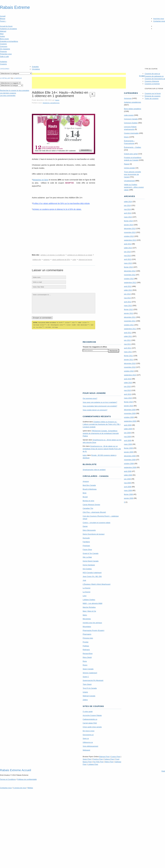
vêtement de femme (85, 260)
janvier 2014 (129, 225)
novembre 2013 (130, 232)
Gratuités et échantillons (9, 41)
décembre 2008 (130, 456)
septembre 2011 (130, 329)
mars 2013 (128, 263)
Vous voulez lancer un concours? (95, 410)
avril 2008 (128, 487)
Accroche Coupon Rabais (92, 715)
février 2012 (128, 309)
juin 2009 (127, 433)
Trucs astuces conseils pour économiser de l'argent (132, 174)
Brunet (85, 496)
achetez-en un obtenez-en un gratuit (80, 255)
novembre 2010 (130, 367)
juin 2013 (127, 252)
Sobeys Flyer (109, 759)
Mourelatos (87, 626)
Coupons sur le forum (153, 93)
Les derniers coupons (8, 93)
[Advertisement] (79, 74)
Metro (85, 615)
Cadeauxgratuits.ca (90, 719)
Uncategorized (129, 181)
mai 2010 (127, 390)
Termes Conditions (8, 779)
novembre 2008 (130, 460)
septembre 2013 (130, 240)
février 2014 (128, 221)
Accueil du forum (6, 26)
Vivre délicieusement (90, 746)
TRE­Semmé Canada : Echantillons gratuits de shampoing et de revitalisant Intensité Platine (101, 433)
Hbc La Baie (87, 557)
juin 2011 (127, 340)
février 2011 (128, 356)
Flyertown (86, 545)
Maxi (2, 34)
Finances (3, 51)
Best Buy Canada (89, 485)
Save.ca (86, 738)
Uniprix (85, 692)
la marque (18, 78)
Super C (86, 676)
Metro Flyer (109, 761)
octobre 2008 (129, 464)
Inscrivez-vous (159, 19)
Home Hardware (89, 565)
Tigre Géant (87, 684)
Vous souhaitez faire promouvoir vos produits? (100, 406)
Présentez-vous (6, 54)
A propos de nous (20, 787)
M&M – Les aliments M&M (92, 603)
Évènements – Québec (132, 147)
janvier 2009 (129, 452)
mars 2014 (128, 217)
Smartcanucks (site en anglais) (94, 469)
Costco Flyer (116, 756)
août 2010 (128, 379)
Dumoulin (86, 538)
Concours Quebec (131, 123)
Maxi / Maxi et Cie (89, 611)
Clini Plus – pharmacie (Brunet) (94, 512)
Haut (163, 771)
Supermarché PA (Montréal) (93, 680)
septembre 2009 (130, 421)
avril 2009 (128, 440)
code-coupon (129, 115)
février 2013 (128, 267)
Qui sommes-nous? (90, 398)
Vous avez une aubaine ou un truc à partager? (100, 402)
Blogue (3, 19)
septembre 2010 (130, 375)
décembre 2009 (130, 410)
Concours (4, 46)
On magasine (5, 49)
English (142, 76)
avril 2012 (128, 302)
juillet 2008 (128, 475)
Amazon (86, 481)
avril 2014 (128, 213)
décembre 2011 (130, 317)
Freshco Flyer (98, 759)
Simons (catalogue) (90, 672)
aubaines (47, 260)
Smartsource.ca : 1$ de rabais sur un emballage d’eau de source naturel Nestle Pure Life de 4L (102, 448)
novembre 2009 (130, 413)
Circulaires (36, 69)
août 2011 (128, 333)
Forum (3, 21)
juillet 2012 (128, 290)
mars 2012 (128, 306)
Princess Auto (88, 638)
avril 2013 (128, 259)
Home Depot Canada (91, 561)
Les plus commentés (8, 96)
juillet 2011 (128, 336)
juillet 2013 (128, 248)
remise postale (129, 168)
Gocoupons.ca (88, 734)
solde (74, 260)
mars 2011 (128, 352)
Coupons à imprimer (152, 84)
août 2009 (128, 425)
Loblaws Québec (89, 599)
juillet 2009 (128, 429)
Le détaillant (5, 78)
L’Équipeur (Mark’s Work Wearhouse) (97, 584)
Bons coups (4, 39)
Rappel (127, 164)
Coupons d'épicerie (152, 81)
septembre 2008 (130, 467)
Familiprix (86, 541)
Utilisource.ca (88, 742)
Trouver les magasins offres (95, 346)
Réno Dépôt (87, 657)
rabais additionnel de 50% (61, 260)
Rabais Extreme (15, 7)
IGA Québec (87, 568)
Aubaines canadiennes (51, 103)
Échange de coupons (152, 96)
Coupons (3, 44)
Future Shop (87, 549)
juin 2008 (127, 479)
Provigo (85, 642)
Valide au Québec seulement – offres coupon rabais (134, 187)
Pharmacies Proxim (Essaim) (93, 630)
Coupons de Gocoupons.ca (155, 79)
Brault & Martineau (90, 489)
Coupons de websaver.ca (154, 76)
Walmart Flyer (104, 756)
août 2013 (128, 244)
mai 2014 (127, 209)
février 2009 (128, 448)
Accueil (3, 16)
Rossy (85, 665)
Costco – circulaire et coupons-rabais (96, 522)
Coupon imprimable (131, 133)
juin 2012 (127, 294)
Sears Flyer (87, 759)
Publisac (86, 645)
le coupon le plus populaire (15, 90)
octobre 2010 (129, 371)
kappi (57, 100)
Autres (2, 36)
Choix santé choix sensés (92, 727)
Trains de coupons (151, 98)
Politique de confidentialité (27, 779)
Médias (30, 787)
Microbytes (87, 618)
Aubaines (3, 62)
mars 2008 (128, 490)
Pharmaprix (87, 634)
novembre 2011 (130, 321)
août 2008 (128, 471)
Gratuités (35, 67)
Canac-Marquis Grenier (91, 504)
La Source (86, 588)
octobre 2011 (129, 325)
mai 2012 (127, 298)
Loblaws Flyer (93, 764)
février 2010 (128, 402)
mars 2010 (128, 398)
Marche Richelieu (89, 607)
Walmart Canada (89, 695)
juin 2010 (127, 386)
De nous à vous (88, 730)
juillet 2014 (128, 202)
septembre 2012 (130, 282)
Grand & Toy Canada (90, 553)
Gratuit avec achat (131, 154)
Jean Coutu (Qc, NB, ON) (92, 576)
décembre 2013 (130, 228)
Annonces (128, 98)
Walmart (3, 31)
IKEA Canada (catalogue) (92, 572)
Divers (126, 137)
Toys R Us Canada (90, 688)
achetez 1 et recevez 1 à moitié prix (53, 255)
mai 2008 (127, 483)
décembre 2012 (130, 271)
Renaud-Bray (88, 653)
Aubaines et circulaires (8, 29)
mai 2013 (127, 256)
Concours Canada (131, 119)
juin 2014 (127, 205)
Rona (85, 661)
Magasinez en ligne (40, 180)
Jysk (84, 580)
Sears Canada (88, 669)
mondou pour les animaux (92, 622)
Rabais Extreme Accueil (15, 770)
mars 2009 (128, 444)
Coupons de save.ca (152, 74)
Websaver (86, 750)
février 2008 (128, 494)
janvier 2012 (129, 313)
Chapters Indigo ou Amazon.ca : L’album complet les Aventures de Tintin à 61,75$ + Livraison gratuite (102, 424)
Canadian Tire (88, 508)
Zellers (85, 699)
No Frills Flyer (98, 761)
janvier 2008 (129, 498)
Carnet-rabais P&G (90, 723)
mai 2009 (127, 437)
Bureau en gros (88, 500)
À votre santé (88, 711)
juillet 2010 (128, 383)
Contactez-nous (159, 21)
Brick (85, 493)
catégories (5, 69)
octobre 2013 (129, 236)
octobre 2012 (129, 279)
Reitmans (86, 649)
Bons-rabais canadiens (132, 109)
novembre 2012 (130, 275)
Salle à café (4, 57)
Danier (85, 526)
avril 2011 (128, 348)
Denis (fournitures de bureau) (94, 534)
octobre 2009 (129, 417)
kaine (85, 455)
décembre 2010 (130, 363)
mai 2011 (127, 344)
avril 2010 (128, 394)
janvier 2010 (129, 406)
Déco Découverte (89, 530)
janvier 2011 (129, 360)
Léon (85, 595)
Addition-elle (37, 260)
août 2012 (128, 286)
